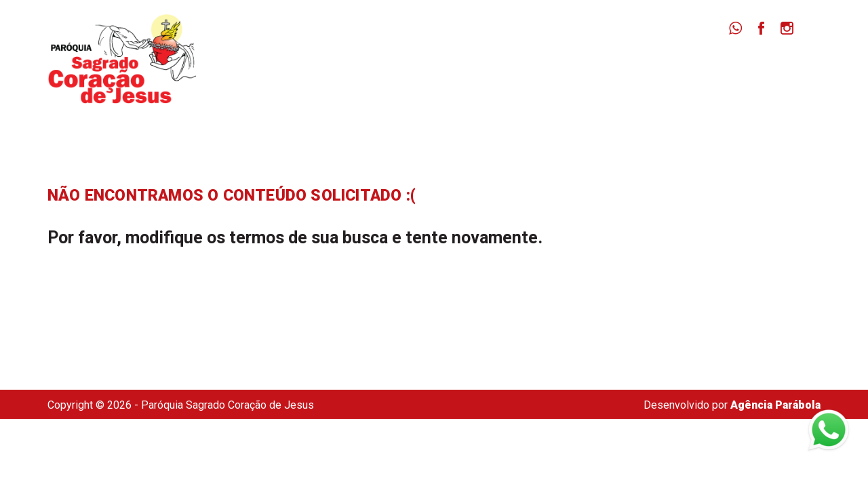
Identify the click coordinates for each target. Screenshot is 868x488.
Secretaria (764, 68)
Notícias (609, 68)
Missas (540, 68)
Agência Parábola (775, 405)
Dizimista (684, 68)
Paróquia (469, 68)
